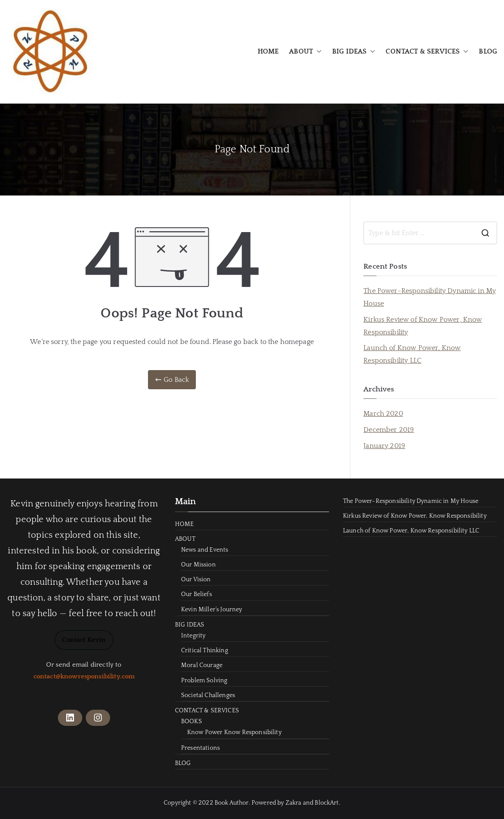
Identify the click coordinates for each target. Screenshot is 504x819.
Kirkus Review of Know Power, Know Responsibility (423, 326)
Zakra (294, 803)
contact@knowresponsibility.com (84, 676)
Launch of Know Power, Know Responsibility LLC (412, 354)
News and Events (205, 550)
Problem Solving (204, 681)
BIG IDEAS (354, 52)
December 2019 (389, 430)
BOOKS (192, 721)
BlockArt (327, 803)
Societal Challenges (208, 695)
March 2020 (383, 414)
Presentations (200, 748)
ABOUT (305, 52)
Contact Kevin (84, 640)
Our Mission (198, 565)
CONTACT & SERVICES (427, 52)
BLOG (488, 51)
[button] (317, 52)
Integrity (193, 636)
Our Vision (196, 580)
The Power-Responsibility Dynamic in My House (430, 297)
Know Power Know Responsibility (234, 732)
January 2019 (384, 446)
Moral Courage (202, 665)
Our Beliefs (197, 594)
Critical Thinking (205, 650)
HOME (268, 51)
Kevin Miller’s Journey (212, 610)
